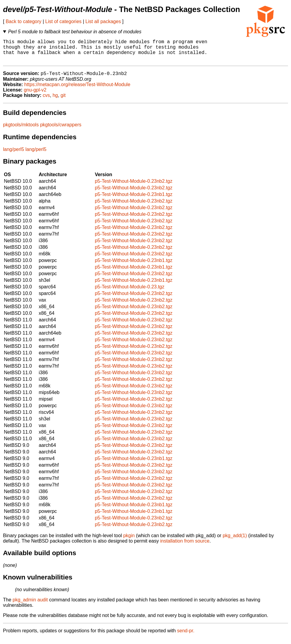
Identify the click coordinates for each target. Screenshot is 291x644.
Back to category (24, 21)
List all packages (103, 21)
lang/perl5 (13, 155)
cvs (46, 101)
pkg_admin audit (30, 605)
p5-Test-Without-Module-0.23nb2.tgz (134, 187)
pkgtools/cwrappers (61, 130)
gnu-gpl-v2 (35, 96)
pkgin (129, 541)
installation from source (185, 547)
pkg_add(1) (235, 541)
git (63, 101)
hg (55, 101)
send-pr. (186, 636)
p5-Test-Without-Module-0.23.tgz (129, 292)
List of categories (63, 21)
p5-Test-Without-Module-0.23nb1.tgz (134, 200)
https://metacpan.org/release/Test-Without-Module (77, 90)
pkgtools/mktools (21, 130)
